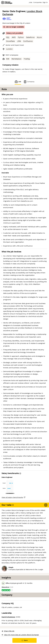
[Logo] (7, 3)
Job (18, 82)
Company (29, 82)
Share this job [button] (8, 631)
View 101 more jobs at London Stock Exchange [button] (20, 635)
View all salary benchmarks (12, 497)
